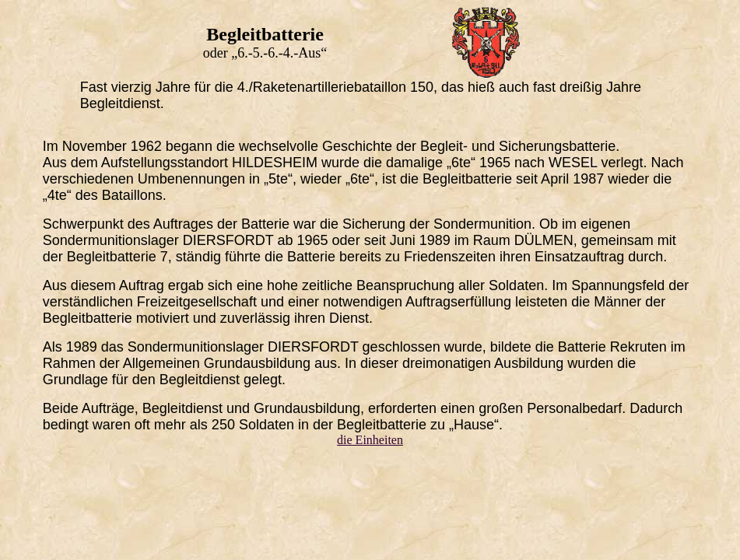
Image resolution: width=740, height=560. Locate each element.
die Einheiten (370, 440)
